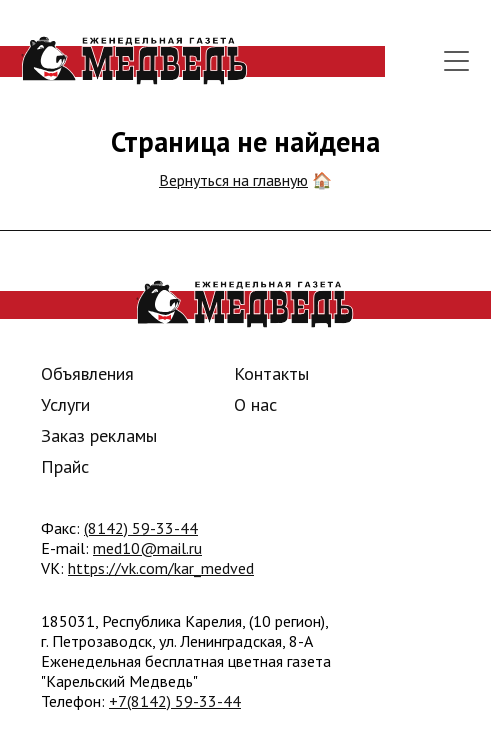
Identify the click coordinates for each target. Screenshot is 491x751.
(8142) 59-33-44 (141, 528)
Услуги (65, 404)
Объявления (87, 373)
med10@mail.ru (147, 548)
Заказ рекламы (99, 435)
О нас (255, 404)
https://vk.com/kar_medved (161, 568)
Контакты (271, 373)
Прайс (65, 466)
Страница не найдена (245, 141)
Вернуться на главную (233, 180)
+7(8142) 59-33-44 (175, 701)
